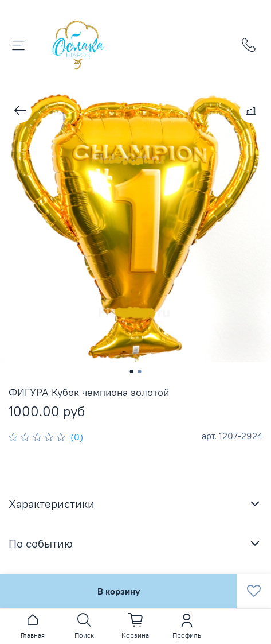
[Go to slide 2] (140, 371)
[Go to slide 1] (132, 371)
